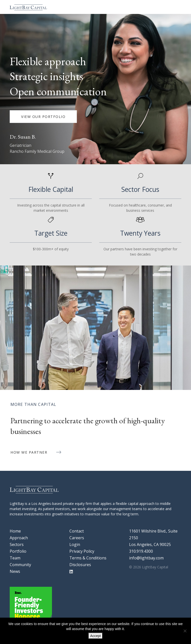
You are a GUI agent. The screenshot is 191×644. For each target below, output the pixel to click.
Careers (77, 538)
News (15, 571)
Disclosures (80, 565)
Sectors (17, 544)
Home (15, 531)
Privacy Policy (82, 551)
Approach (19, 538)
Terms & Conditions (88, 558)
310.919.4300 (141, 551)
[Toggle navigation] (177, 7)
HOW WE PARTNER (29, 452)
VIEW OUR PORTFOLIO (43, 117)
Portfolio (18, 551)
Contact (77, 531)
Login (75, 544)
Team (15, 558)
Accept (96, 636)
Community (20, 565)
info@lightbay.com (146, 558)
